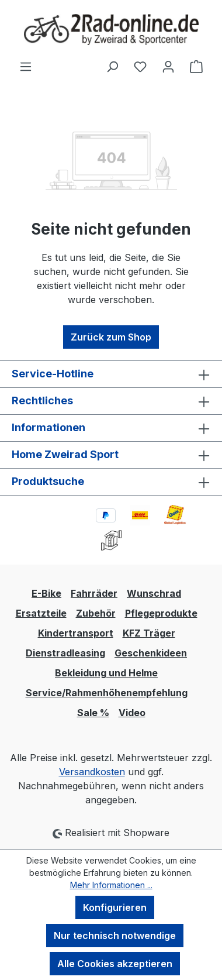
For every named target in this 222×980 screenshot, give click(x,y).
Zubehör (96, 613)
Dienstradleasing (65, 653)
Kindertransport (76, 633)
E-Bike (46, 593)
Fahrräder (94, 593)
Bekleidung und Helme (106, 673)
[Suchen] (112, 66)
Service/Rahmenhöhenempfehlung (107, 693)
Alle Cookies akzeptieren (115, 964)
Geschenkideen (151, 653)
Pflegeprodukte (161, 613)
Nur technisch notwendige (115, 936)
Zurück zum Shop (111, 337)
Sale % (93, 713)
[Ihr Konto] (168, 66)
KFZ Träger (149, 633)
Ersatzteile (41, 613)
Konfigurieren (115, 907)
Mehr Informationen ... (111, 885)
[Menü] (26, 66)
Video (132, 713)
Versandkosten (92, 772)
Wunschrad (154, 593)
